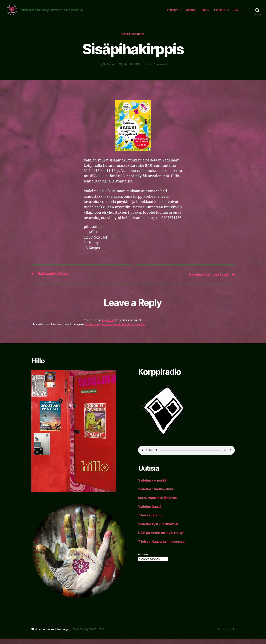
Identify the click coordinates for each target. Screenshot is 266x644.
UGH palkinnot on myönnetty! (163, 538)
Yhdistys (172, 12)
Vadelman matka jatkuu (158, 494)
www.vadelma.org (56, 634)
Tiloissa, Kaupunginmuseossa (164, 547)
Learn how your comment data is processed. (115, 330)
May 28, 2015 (132, 70)
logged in (108, 326)
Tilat (203, 12)
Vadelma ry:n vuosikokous (161, 529)
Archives (143, 560)
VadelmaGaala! (151, 512)
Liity (236, 12)
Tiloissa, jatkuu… (152, 521)
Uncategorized (133, 40)
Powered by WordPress (90, 634)
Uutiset (191, 12)
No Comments (159, 70)
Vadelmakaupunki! (154, 486)
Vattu (110, 70)
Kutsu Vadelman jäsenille (160, 503)
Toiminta (219, 12)
